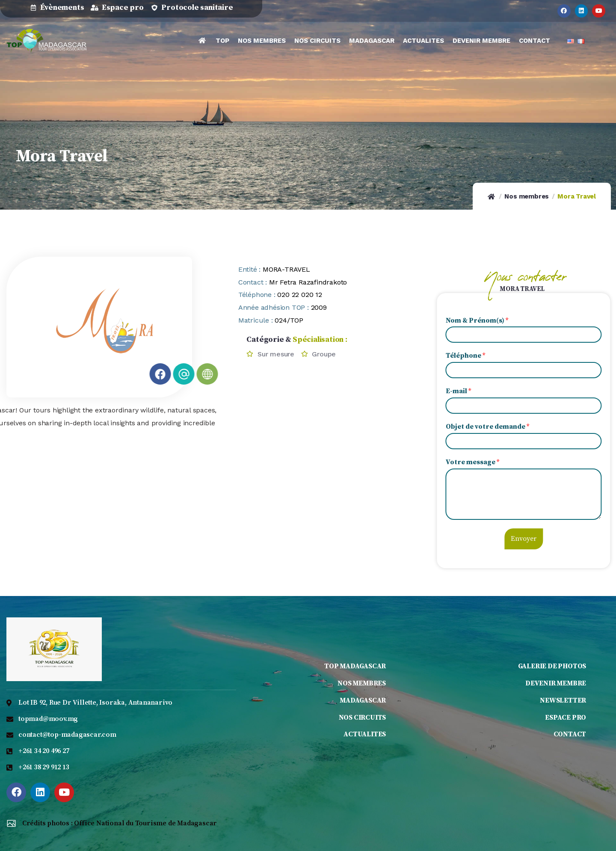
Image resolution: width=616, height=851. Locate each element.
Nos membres (527, 196)
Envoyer (545, 539)
